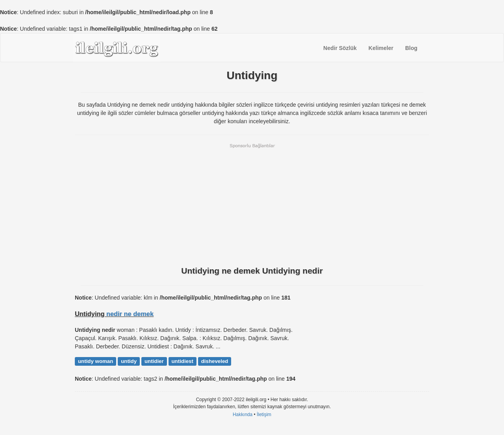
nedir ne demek (130, 314)
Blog (411, 48)
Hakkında (243, 415)
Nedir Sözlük (340, 48)
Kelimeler (381, 48)
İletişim (264, 415)
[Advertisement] (252, 204)
